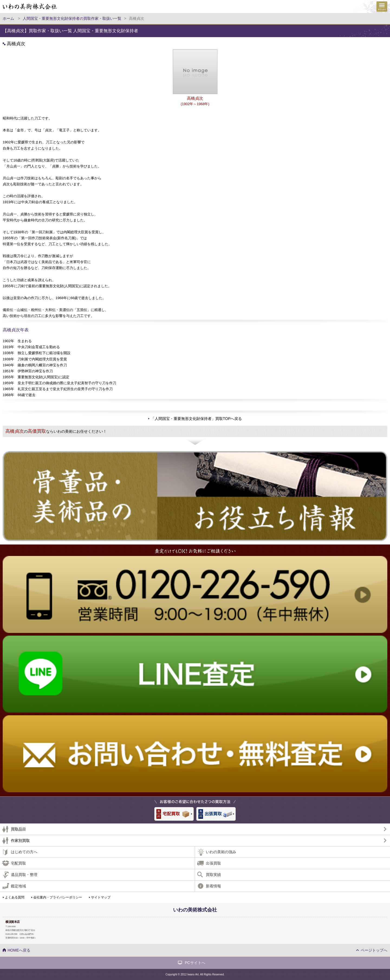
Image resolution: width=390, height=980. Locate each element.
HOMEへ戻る (19, 950)
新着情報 (213, 886)
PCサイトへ (195, 963)
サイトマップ (101, 897)
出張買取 (213, 863)
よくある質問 (15, 897)
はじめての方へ (24, 852)
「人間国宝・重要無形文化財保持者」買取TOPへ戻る (196, 419)
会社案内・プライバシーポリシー (58, 897)
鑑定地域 (18, 886)
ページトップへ (374, 950)
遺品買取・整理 (24, 875)
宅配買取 (18, 863)
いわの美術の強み (221, 852)
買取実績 (213, 875)
